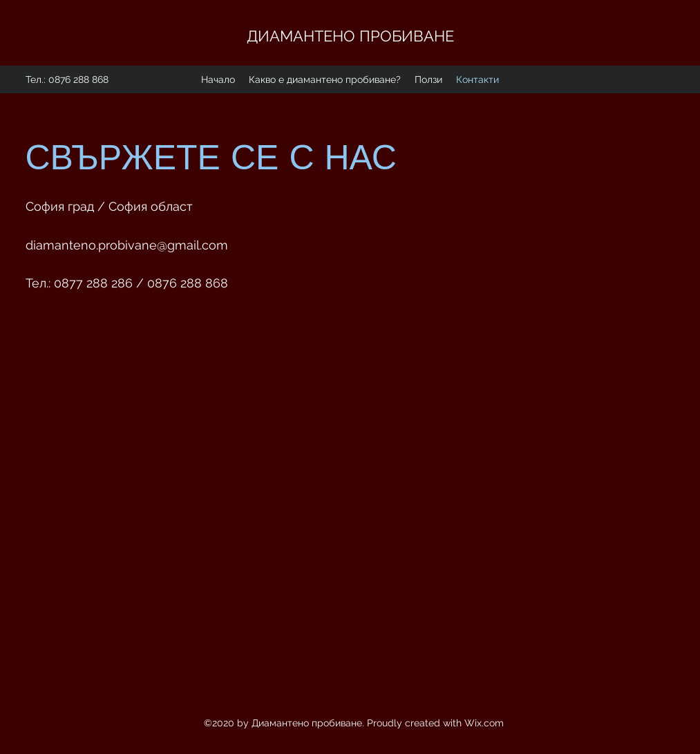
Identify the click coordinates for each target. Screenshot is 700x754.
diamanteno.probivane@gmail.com (127, 245)
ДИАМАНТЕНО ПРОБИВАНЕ (352, 36)
